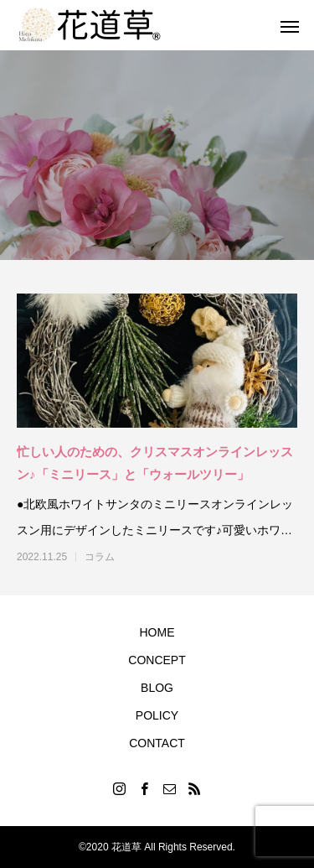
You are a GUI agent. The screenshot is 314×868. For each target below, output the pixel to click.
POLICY (157, 715)
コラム (100, 557)
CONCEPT (157, 660)
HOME (157, 632)
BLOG (157, 688)
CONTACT (157, 743)
